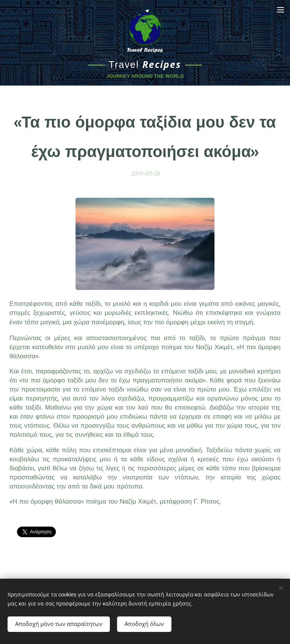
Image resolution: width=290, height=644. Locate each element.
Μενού (281, 10)
